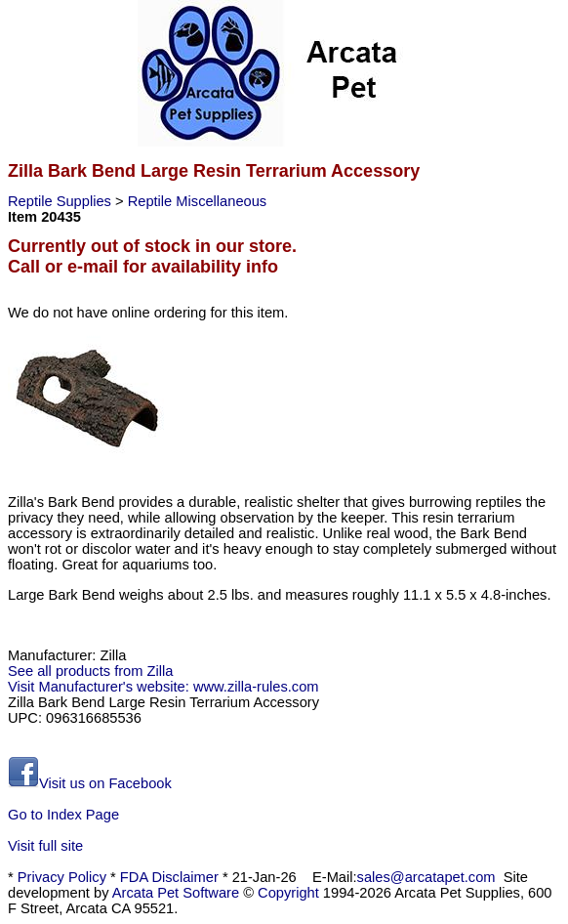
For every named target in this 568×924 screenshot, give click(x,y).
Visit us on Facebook (90, 783)
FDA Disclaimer (169, 877)
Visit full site (45, 846)
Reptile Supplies (61, 201)
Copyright (288, 893)
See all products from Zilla (90, 671)
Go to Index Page (63, 815)
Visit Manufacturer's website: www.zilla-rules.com (163, 687)
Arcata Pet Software (176, 893)
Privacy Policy (62, 877)
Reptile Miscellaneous (198, 201)
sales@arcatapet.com (426, 877)
